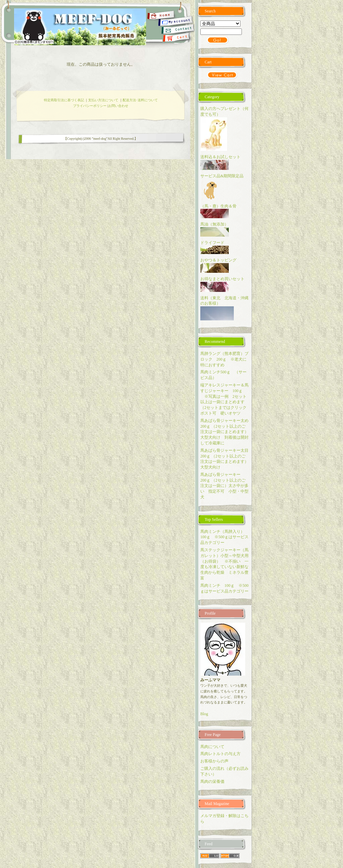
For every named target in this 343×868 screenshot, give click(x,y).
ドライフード (212, 243)
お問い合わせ (118, 106)
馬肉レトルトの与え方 (220, 754)
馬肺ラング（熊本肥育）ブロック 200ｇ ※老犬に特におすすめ (224, 359)
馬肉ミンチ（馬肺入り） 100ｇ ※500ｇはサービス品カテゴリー (224, 537)
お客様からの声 (214, 761)
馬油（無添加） (214, 224)
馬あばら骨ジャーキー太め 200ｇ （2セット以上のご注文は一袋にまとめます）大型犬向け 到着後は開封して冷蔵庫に (226, 432)
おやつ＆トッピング (218, 260)
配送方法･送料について (140, 100)
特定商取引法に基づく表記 (64, 100)
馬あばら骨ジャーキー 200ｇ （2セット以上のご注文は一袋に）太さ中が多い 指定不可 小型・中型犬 (224, 486)
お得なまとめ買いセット (222, 279)
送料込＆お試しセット (220, 157)
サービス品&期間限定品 (222, 176)
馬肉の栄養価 (212, 782)
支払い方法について (103, 100)
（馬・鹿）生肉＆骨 (218, 206)
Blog (204, 714)
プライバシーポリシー (90, 106)
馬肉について (212, 747)
